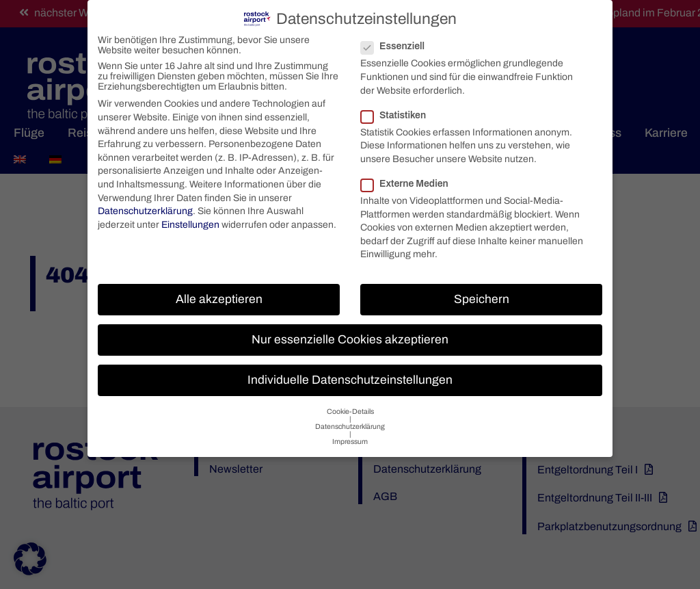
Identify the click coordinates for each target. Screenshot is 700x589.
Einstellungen (190, 220)
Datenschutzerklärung (145, 206)
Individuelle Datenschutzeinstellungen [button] (350, 375)
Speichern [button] (482, 294)
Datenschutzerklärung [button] (350, 422)
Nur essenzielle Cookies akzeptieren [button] (350, 335)
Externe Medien (410, 179)
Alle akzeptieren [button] (219, 294)
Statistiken (399, 110)
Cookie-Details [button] (350, 407)
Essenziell (398, 41)
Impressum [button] (350, 437)
